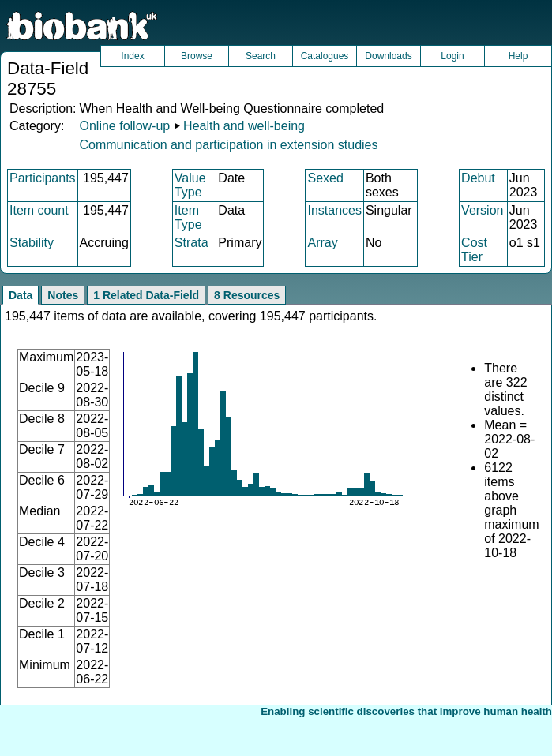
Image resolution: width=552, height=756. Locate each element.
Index (132, 56)
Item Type (188, 217)
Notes (63, 295)
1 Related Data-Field (146, 295)
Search (261, 56)
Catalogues (325, 56)
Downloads (388, 56)
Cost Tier (474, 250)
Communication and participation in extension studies (228, 145)
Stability (32, 243)
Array (322, 243)
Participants (43, 178)
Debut (478, 178)
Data (21, 295)
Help (518, 56)
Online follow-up (124, 126)
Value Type (190, 185)
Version (482, 210)
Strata (192, 243)
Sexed (325, 178)
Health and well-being (244, 126)
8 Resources (247, 295)
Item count (39, 210)
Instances (334, 210)
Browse (197, 56)
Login (452, 56)
